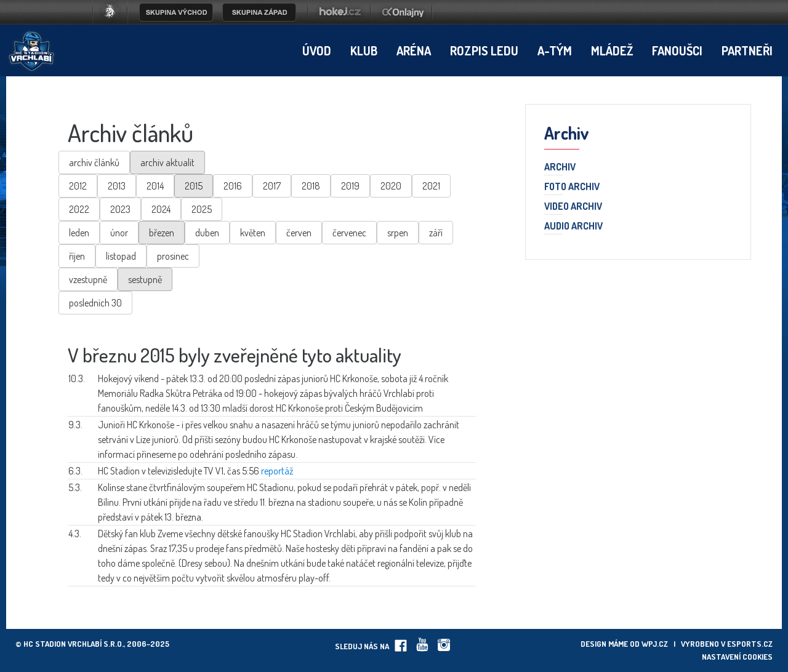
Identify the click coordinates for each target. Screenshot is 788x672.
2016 (233, 186)
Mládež (612, 50)
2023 (120, 209)
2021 (431, 186)
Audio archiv (573, 226)
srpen (398, 233)
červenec (349, 233)
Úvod (317, 50)
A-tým (555, 50)
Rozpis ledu (484, 50)
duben (207, 233)
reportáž (277, 471)
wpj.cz (655, 644)
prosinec (173, 256)
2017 (272, 186)
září (436, 233)
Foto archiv (572, 187)
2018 (311, 186)
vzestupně (88, 279)
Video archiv (573, 207)
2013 (117, 186)
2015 (194, 186)
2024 (161, 209)
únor (119, 233)
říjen (77, 256)
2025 (202, 209)
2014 (155, 186)
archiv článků (94, 162)
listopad (121, 256)
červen (299, 233)
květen (253, 233)
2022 (79, 209)
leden (79, 233)
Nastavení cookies (737, 657)
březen (162, 233)
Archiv (560, 167)
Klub (364, 50)
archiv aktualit (167, 162)
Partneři (747, 50)
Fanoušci (677, 50)
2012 (78, 186)
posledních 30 (95, 303)
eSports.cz (750, 644)
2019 (350, 186)
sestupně (145, 279)
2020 (391, 186)
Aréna (414, 50)
